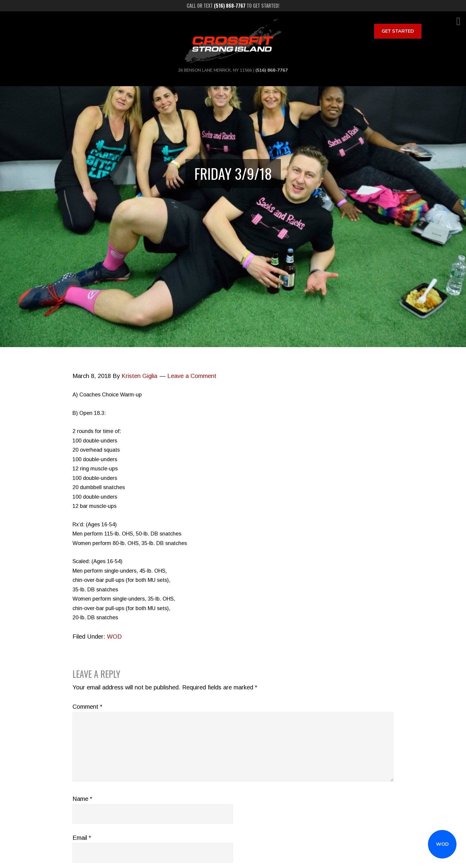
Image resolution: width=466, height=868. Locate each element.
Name (82, 799)
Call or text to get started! (233, 6)
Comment (87, 707)
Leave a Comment (192, 376)
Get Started (398, 31)
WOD (442, 844)
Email (82, 838)
